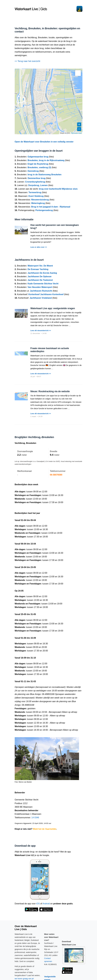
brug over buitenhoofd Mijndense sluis (58, 189)
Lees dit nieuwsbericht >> (41, 330)
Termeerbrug (35, 192)
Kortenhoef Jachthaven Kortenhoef (46, 294)
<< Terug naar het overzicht (27, 61)
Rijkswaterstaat (76, 133)
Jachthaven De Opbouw (39, 276)
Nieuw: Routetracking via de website (50, 391)
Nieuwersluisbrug (40, 200)
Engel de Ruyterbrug (38, 164)
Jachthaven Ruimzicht (41, 291)
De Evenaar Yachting (38, 269)
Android (46, 904)
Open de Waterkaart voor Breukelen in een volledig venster (44, 142)
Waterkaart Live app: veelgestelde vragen (53, 308)
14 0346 (35, 818)
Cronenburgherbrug (35, 182)
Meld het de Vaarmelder (45, 829)
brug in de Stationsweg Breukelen (44, 175)
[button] (78, 73)
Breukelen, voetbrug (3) (39, 167)
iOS (38, 904)
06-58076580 (56, 475)
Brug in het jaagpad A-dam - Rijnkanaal (51, 207)
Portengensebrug (44, 210)
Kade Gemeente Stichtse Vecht (43, 284)
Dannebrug (33, 171)
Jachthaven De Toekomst (40, 280)
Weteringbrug (38, 203)
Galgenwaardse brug (38, 157)
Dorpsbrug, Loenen (38, 185)
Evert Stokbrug (36, 196)
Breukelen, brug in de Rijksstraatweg (46, 160)
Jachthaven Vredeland (41, 298)
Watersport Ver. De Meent (40, 266)
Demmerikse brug (37, 178)
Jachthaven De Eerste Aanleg (42, 273)
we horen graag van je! (24, 979)
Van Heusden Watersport (40, 287)
